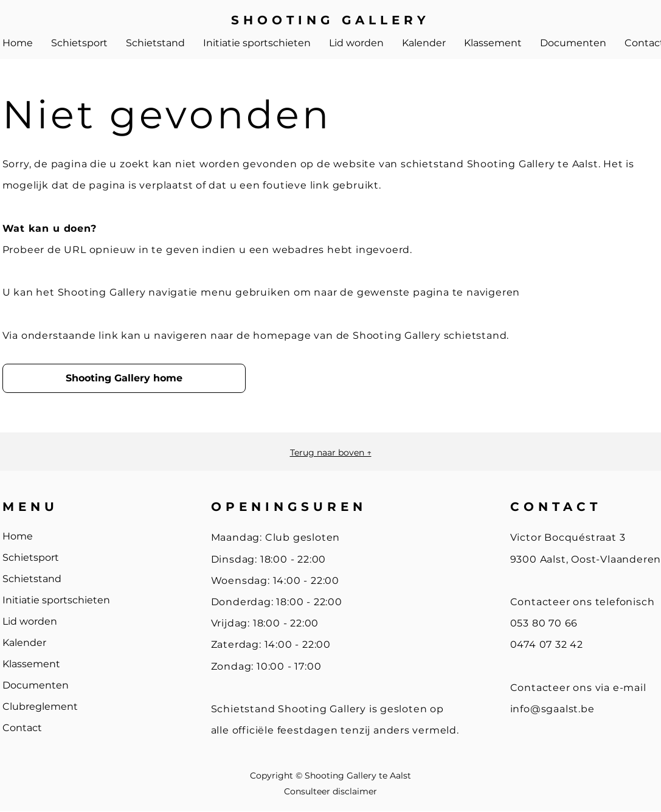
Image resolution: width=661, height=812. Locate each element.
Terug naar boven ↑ (331, 453)
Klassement (31, 664)
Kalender (24, 643)
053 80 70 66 (544, 623)
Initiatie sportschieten (56, 600)
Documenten (36, 685)
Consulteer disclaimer (330, 791)
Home (18, 536)
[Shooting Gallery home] (124, 378)
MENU (30, 507)
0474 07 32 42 (547, 644)
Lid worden (30, 621)
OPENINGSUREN (289, 507)
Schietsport (31, 557)
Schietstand (32, 579)
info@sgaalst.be (552, 709)
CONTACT (556, 507)
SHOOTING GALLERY (330, 20)
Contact (22, 728)
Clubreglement (40, 706)
